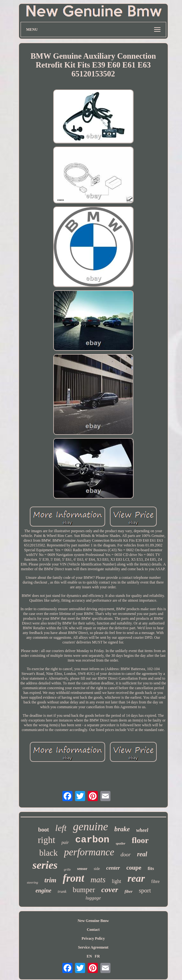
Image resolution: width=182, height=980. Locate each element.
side (97, 869)
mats (98, 880)
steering (32, 882)
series (45, 865)
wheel (142, 830)
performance (89, 852)
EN (89, 956)
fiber (128, 891)
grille (67, 869)
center (113, 868)
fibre (155, 882)
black (48, 853)
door (126, 855)
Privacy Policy (93, 938)
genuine (90, 827)
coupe (134, 868)
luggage (93, 898)
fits (151, 868)
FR (97, 956)
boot (44, 830)
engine (43, 891)
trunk (62, 891)
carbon (92, 840)
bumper (84, 890)
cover (110, 890)
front (73, 878)
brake (122, 829)
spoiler (121, 843)
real (142, 854)
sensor (82, 869)
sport (145, 890)
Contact (93, 930)
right (46, 840)
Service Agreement (93, 947)
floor (140, 840)
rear (136, 878)
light (116, 881)
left (61, 828)
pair (65, 843)
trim (50, 880)
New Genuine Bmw (93, 921)
